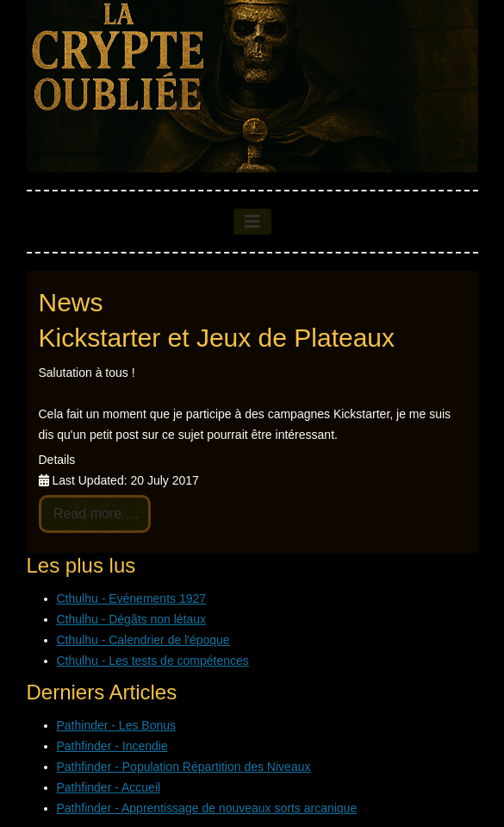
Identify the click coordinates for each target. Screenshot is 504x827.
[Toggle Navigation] (252, 222)
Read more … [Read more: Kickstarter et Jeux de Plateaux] (95, 514)
